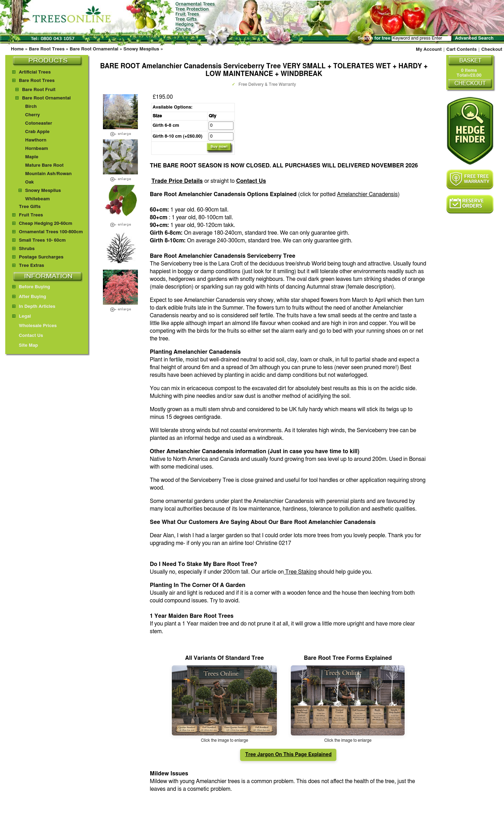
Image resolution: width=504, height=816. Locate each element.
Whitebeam (38, 199)
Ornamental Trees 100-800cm (51, 232)
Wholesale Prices (34, 326)
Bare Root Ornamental (94, 49)
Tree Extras (31, 266)
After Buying (29, 297)
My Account (429, 50)
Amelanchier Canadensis (367, 194)
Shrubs (27, 249)
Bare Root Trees (47, 49)
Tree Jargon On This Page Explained (288, 755)
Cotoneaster (39, 123)
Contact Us (251, 181)
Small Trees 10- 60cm (42, 240)
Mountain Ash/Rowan (48, 174)
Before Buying (31, 287)
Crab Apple (37, 132)
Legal (22, 316)
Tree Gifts (30, 207)
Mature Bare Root (44, 165)
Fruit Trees (31, 215)
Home (17, 49)
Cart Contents (461, 50)
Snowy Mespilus (141, 49)
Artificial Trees (35, 72)
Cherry (33, 115)
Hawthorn (36, 140)
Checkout (492, 50)
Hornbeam (37, 149)
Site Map (25, 345)
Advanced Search (474, 38)
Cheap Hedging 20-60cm (46, 224)
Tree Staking (300, 572)
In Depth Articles (34, 307)
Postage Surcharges (41, 257)
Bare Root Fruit (39, 90)
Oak (30, 182)
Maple (32, 157)
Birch (31, 107)
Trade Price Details (177, 181)
